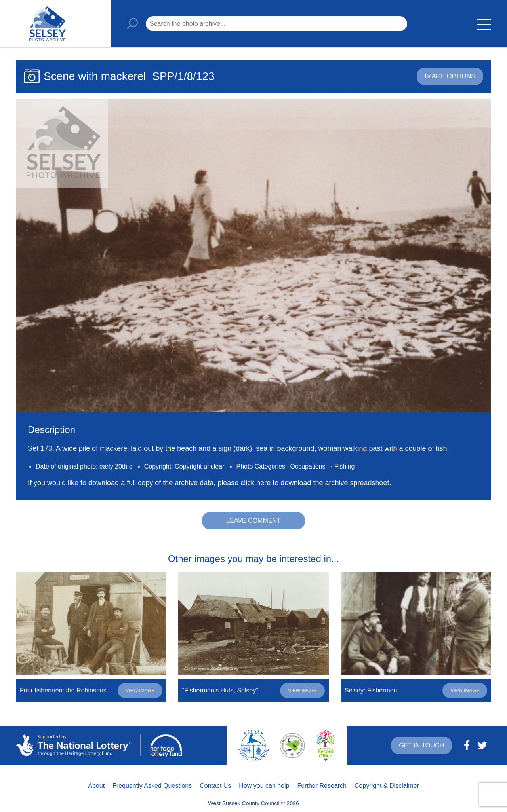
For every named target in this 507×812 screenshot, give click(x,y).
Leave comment (253, 521)
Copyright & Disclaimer (387, 786)
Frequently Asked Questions (152, 786)
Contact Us (215, 786)
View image (140, 691)
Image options (450, 76)
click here (255, 483)
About (96, 786)
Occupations (308, 466)
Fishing (345, 466)
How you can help (264, 786)
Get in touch (421, 745)
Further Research (322, 786)
